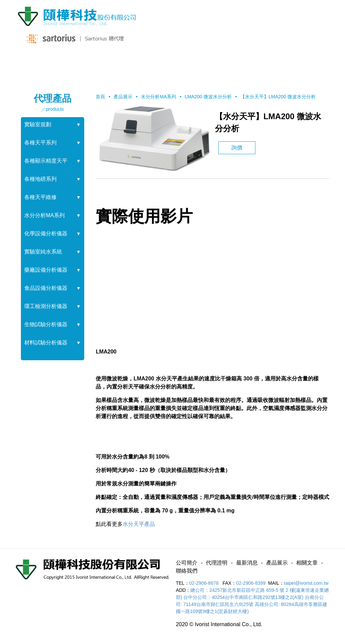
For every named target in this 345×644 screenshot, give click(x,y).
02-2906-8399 (251, 583)
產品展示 (199, 64)
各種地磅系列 (40, 179)
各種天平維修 (40, 197)
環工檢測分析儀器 (46, 306)
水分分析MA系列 (44, 215)
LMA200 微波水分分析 (208, 97)
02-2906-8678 (205, 583)
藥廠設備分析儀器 (46, 270)
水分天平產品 (139, 524)
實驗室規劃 (38, 124)
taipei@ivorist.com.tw (306, 583)
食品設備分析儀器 (46, 288)
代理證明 (92, 64)
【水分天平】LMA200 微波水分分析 (278, 97)
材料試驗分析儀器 (46, 343)
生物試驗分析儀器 (46, 324)
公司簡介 (39, 64)
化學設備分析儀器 (46, 233)
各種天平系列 (40, 143)
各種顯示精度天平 (46, 161)
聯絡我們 (306, 64)
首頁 (100, 97)
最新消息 (146, 64)
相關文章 (252, 64)
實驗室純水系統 (43, 252)
